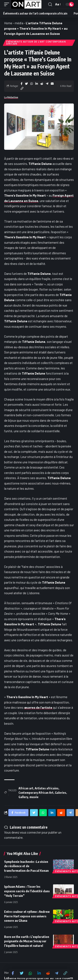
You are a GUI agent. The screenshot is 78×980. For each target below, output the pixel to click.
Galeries (61, 793)
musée (34, 797)
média (19, 23)
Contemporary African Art (36, 793)
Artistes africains (47, 788)
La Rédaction (11, 97)
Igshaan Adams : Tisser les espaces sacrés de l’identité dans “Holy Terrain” (27, 891)
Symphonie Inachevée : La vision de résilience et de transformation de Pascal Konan (26, 866)
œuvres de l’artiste (38, 707)
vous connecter (30, 832)
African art (26, 788)
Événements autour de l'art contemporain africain (36, 43)
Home (8, 23)
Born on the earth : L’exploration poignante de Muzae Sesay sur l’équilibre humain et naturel (27, 941)
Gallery (23, 797)
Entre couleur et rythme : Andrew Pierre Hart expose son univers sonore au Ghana (27, 916)
